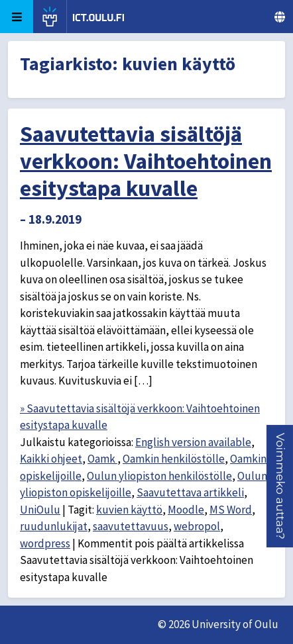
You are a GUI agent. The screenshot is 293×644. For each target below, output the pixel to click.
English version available (193, 442)
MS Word (231, 510)
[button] (280, 486)
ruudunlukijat (54, 526)
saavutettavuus (131, 526)
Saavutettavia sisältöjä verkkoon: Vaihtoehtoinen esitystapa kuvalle (146, 161)
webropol (197, 526)
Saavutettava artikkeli (190, 492)
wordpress (45, 543)
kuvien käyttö (129, 510)
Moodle (186, 510)
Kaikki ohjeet (51, 459)
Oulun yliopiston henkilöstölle (159, 476)
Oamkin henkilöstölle (174, 459)
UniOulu (40, 510)
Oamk (102, 459)
